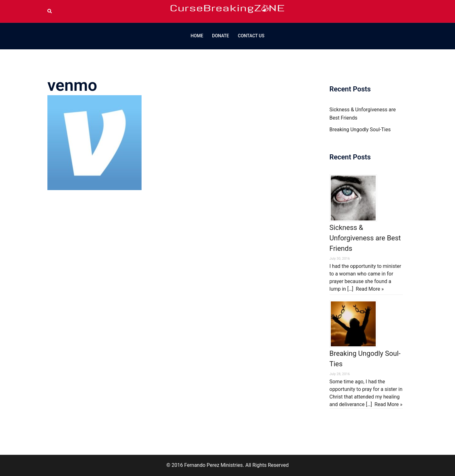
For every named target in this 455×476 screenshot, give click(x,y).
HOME (197, 36)
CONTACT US (251, 36)
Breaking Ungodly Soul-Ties (360, 130)
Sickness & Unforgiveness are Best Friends (365, 238)
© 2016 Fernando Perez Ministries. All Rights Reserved (227, 465)
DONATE (221, 36)
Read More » (370, 289)
